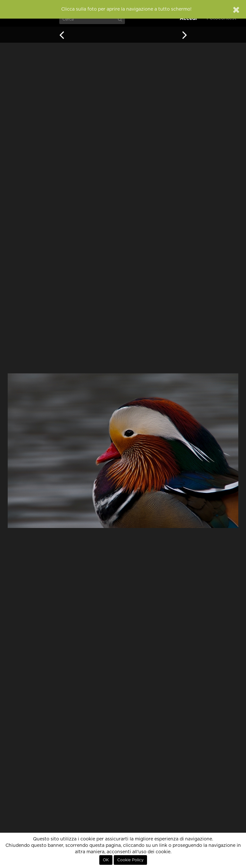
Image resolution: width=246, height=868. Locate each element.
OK (106, 860)
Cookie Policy (130, 860)
